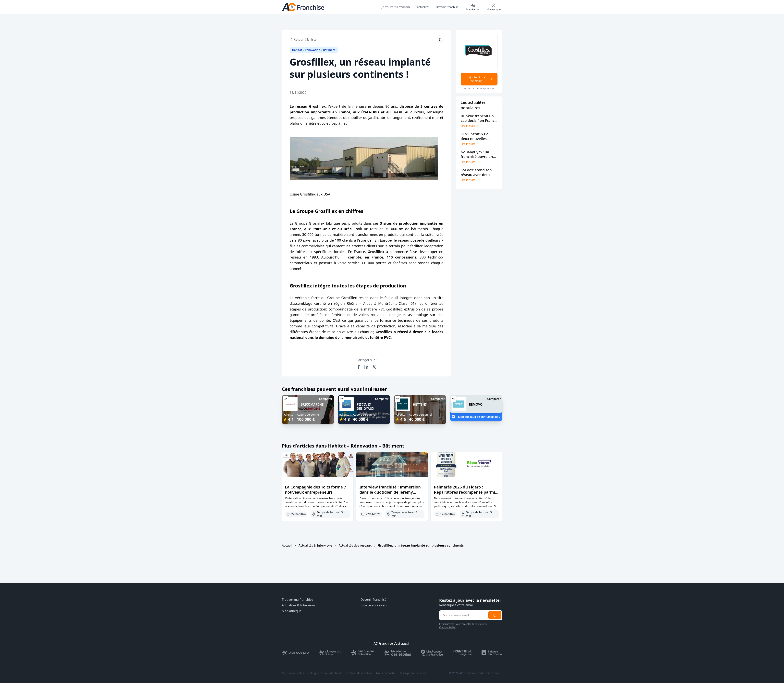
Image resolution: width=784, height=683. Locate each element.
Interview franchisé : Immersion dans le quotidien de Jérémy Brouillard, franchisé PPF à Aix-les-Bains (392, 495)
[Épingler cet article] (440, 39)
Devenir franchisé (373, 600)
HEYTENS (420, 404)
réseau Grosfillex (311, 106)
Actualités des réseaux (355, 545)
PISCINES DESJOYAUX (365, 406)
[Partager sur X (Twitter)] (374, 367)
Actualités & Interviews (315, 545)
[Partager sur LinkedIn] (366, 367)
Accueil (287, 545)
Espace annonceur (374, 605)
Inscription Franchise (413, 673)
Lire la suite (470, 126)
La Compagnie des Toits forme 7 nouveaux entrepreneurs (316, 490)
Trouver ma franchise (297, 600)
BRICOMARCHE (312, 404)
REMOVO (476, 404)
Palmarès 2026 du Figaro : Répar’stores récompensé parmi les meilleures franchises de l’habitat (464, 495)
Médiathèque (292, 611)
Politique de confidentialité (325, 673)
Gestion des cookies (359, 673)
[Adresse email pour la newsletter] (463, 615)
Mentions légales (293, 673)
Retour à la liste (303, 39)
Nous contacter (386, 673)
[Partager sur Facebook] (359, 367)
